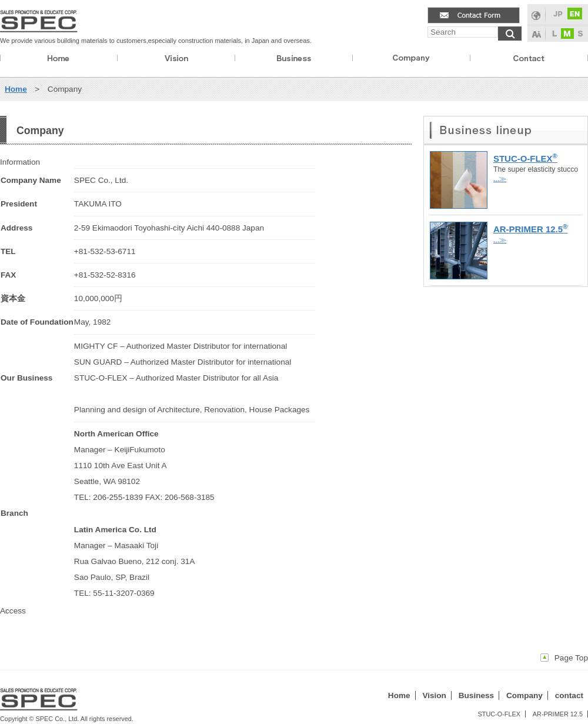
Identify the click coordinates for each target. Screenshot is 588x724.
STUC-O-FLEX (499, 714)
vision (176, 59)
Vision (434, 695)
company (411, 59)
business (294, 59)
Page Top (571, 658)
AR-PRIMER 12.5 (558, 714)
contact (529, 59)
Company (524, 695)
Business (476, 695)
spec (39, 19)
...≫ (500, 179)
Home (59, 59)
